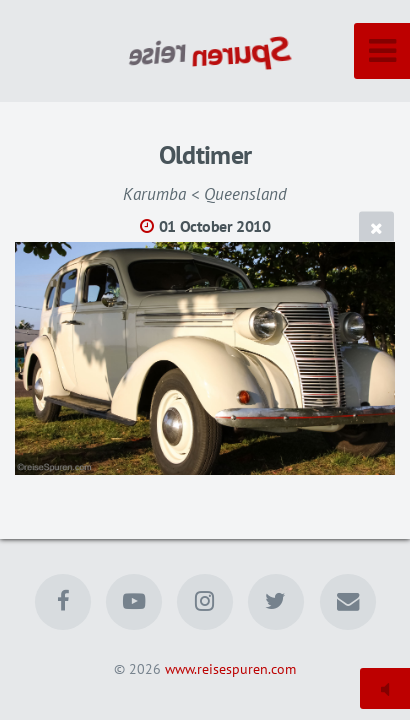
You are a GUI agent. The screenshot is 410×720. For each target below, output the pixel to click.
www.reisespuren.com (230, 668)
